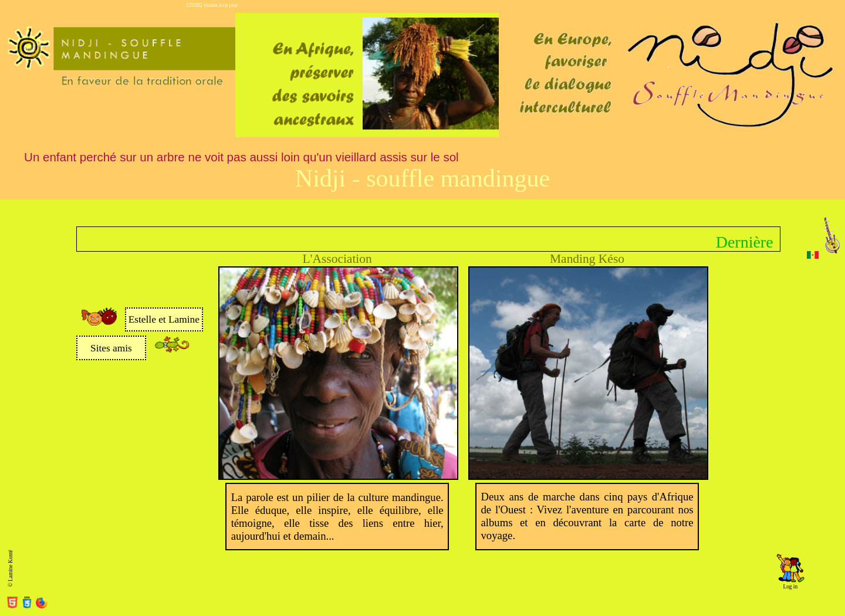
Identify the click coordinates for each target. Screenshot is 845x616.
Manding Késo (587, 259)
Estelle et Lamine (164, 319)
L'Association (337, 259)
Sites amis (111, 348)
